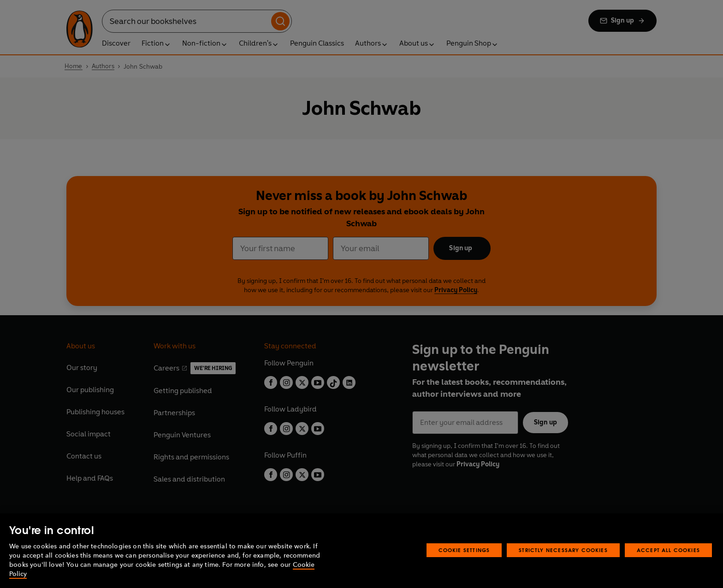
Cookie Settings (464, 569)
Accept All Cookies (668, 569)
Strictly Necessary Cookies (563, 569)
